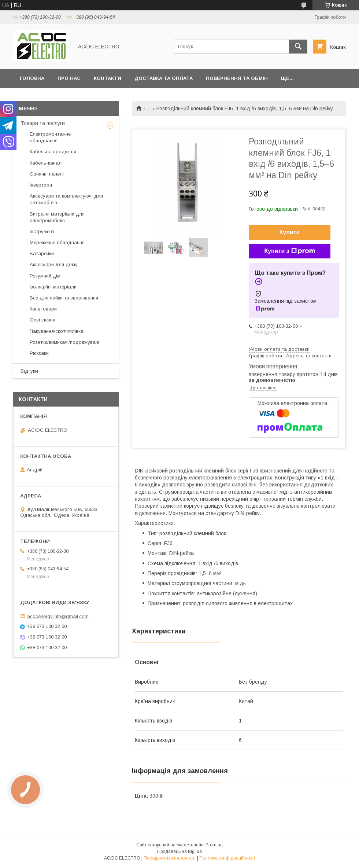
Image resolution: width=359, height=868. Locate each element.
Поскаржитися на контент (170, 858)
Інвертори (41, 185)
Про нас (69, 78)
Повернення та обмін (237, 78)
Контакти (108, 78)
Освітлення (42, 320)
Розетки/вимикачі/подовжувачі (64, 342)
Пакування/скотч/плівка (57, 331)
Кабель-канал (46, 163)
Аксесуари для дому (54, 264)
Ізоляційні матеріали (53, 287)
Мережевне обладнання (57, 242)
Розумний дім (45, 276)
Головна (32, 78)
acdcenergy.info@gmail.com (58, 616)
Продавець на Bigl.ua (179, 852)
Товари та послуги (43, 123)
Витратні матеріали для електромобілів (57, 217)
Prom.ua (214, 845)
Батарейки (42, 253)
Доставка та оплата (164, 78)
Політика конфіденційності (227, 858)
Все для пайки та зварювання (64, 298)
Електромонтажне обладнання (50, 137)
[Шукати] (298, 47)
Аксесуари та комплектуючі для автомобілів (66, 199)
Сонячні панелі (47, 174)
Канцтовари (43, 309)
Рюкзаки (39, 353)
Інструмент (42, 231)
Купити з (289, 251)
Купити (290, 232)
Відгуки (29, 371)
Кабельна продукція (53, 152)
